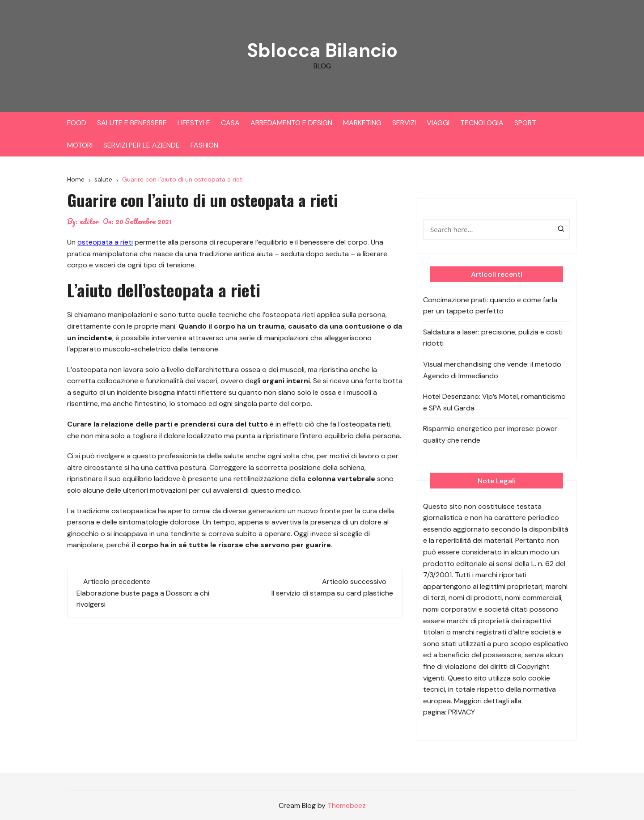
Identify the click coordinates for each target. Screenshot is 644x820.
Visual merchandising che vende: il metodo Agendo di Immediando (492, 370)
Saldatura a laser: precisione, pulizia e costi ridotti (493, 338)
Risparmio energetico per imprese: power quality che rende (490, 434)
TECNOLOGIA (482, 123)
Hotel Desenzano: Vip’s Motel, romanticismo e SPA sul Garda (494, 402)
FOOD (77, 123)
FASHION (204, 145)
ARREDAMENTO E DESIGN (291, 123)
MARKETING (362, 123)
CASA (230, 123)
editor (89, 221)
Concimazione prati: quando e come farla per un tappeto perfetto (490, 306)
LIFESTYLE (194, 123)
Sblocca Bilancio (322, 50)
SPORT (525, 123)
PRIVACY (462, 712)
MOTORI (80, 145)
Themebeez (347, 805)
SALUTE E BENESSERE (132, 123)
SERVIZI (404, 123)
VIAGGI (438, 123)
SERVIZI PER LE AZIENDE (142, 145)
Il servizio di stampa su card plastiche (332, 593)
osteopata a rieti (105, 242)
